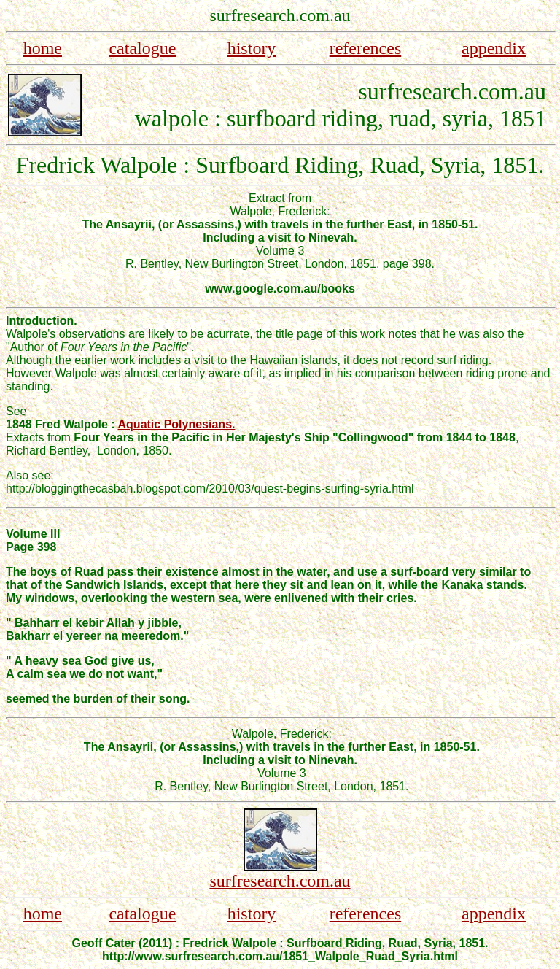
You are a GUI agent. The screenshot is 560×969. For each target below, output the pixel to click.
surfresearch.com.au (280, 881)
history (252, 48)
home (43, 48)
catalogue (142, 48)
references (366, 48)
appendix (494, 48)
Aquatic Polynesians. (177, 424)
